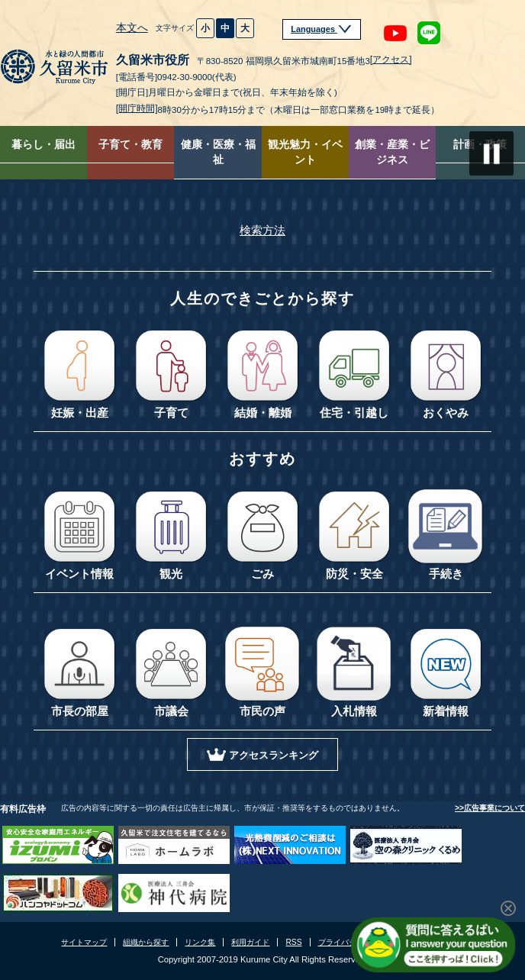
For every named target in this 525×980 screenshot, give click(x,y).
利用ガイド (250, 942)
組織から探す (146, 942)
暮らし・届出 (43, 145)
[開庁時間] (137, 108)
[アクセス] (391, 60)
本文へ (132, 28)
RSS (293, 942)
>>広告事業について (490, 808)
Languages (322, 29)
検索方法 (262, 230)
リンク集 (200, 942)
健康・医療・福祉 (218, 153)
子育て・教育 (130, 145)
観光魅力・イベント (305, 153)
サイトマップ (84, 942)
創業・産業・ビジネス (392, 153)
